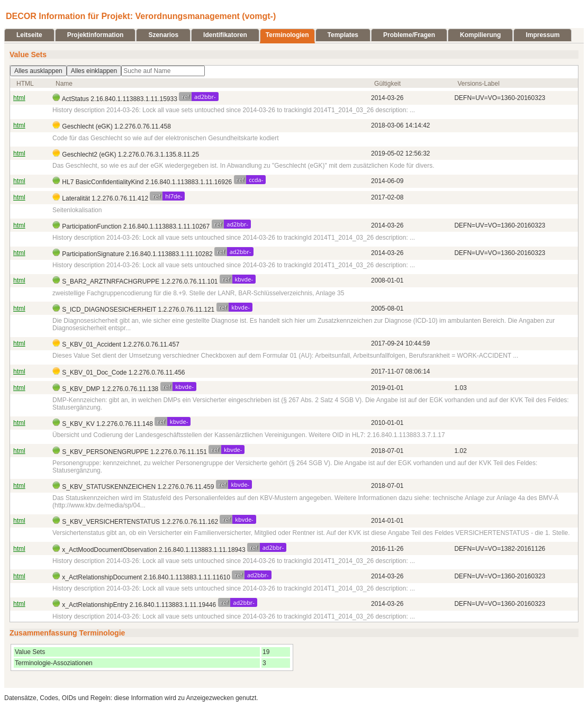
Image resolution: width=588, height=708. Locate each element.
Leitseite (29, 35)
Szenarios (163, 35)
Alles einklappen (94, 71)
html (19, 98)
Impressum (542, 35)
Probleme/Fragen (409, 35)
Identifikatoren (225, 35)
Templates (343, 35)
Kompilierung (480, 35)
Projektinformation (96, 35)
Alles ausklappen (38, 71)
